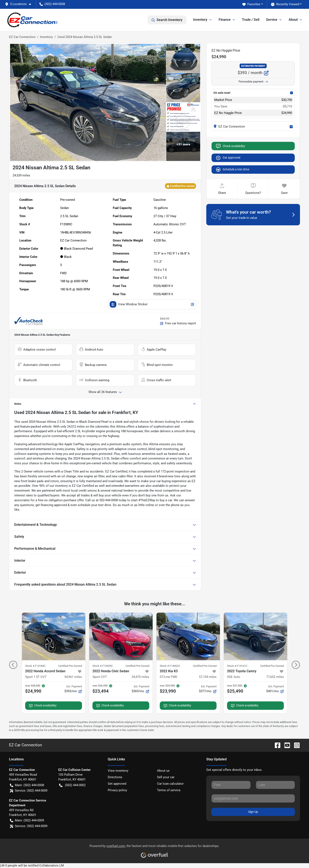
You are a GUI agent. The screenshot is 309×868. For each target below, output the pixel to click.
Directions (115, 777)
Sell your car (166, 777)
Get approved (228, 158)
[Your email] (253, 798)
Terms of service (169, 790)
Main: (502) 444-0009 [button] (27, 820)
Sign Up (253, 812)
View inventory (118, 771)
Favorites (251, 4)
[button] (20, 4)
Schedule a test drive (232, 170)
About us (163, 771)
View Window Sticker (152, 304)
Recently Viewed (285, 4)
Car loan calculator (170, 784)
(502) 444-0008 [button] (52, 4)
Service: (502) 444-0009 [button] (29, 791)
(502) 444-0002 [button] (72, 785)
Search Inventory (167, 20)
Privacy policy (117, 790)
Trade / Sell (251, 20)
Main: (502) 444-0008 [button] (27, 785)
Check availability (230, 146)
